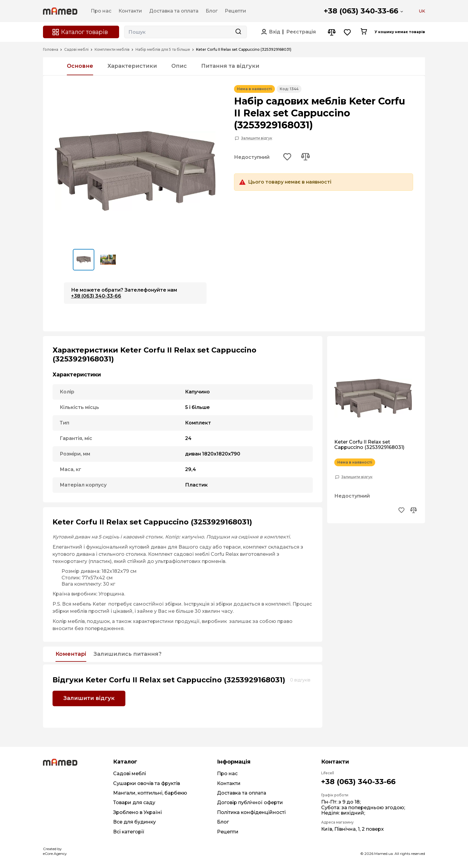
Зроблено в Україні (137, 812)
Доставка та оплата (242, 793)
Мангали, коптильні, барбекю (150, 793)
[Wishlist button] (348, 32)
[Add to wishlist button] (287, 157)
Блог (223, 822)
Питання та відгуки (230, 66)
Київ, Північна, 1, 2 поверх (352, 829)
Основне (80, 66)
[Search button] (238, 32)
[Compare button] (331, 32)
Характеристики (132, 66)
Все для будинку (134, 822)
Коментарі (71, 654)
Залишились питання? (127, 654)
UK (422, 11)
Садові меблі (76, 50)
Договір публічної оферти (250, 802)
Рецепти (228, 832)
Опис (179, 66)
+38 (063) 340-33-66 (361, 11)
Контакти (229, 783)
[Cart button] (364, 32)
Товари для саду (134, 802)
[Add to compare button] (305, 157)
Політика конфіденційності (251, 812)
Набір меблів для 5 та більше (163, 50)
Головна (51, 50)
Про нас (227, 774)
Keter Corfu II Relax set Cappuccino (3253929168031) (369, 445)
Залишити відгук (257, 138)
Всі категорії (129, 832)
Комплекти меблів (112, 50)
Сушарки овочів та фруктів (147, 783)
